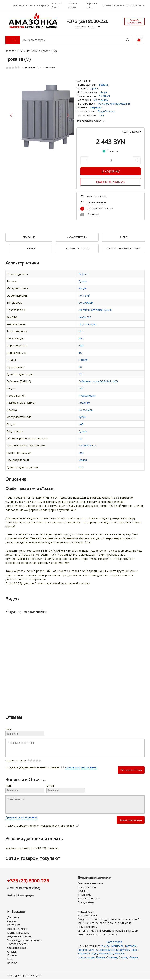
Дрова (94, 88)
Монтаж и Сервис (74, 5)
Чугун (103, 92)
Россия (83, 360)
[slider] (13, 67)
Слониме (112, 957)
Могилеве (117, 946)
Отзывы (107, 5)
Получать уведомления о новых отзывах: (35, 767)
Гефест (104, 85)
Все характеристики (91, 121)
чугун (82, 417)
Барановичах (107, 950)
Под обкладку (106, 111)
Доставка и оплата (77, 248)
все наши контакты (87, 27)
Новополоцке (86, 957)
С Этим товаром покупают (123, 248)
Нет (102, 115)
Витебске (131, 946)
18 (80, 438)
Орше (134, 950)
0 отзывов (28, 67)
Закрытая (96, 107)
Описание (29, 237)
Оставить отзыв (131, 770)
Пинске (100, 957)
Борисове (84, 953)
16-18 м (84, 295)
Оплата (31, 5)
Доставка (19, 5)
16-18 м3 (104, 96)
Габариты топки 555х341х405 (98, 381)
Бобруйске (123, 950)
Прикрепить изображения (81, 767)
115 (81, 374)
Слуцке (123, 957)
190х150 (84, 403)
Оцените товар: (23, 760)
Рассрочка (43, 5)
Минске (133, 957)
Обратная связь (92, 5)
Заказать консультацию (134, 21)
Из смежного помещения (114, 104)
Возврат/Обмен (57, 5)
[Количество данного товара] (110, 160)
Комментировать (131, 820)
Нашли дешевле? (97, 202)
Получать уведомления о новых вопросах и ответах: (42, 826)
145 (81, 388)
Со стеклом (101, 100)
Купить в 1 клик (96, 196)
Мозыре (120, 953)
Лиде (94, 953)
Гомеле (105, 946)
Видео (123, 237)
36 (80, 353)
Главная (119, 5)
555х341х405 (87, 445)
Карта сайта (114, 942)
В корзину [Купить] (110, 171)
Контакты (139, 5)
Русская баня (87, 395)
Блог (128, 5)
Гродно (82, 950)
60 (80, 367)
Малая (83, 460)
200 (81, 453)
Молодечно (106, 953)
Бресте (93, 950)
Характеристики (77, 237)
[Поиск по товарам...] (76, 40)
